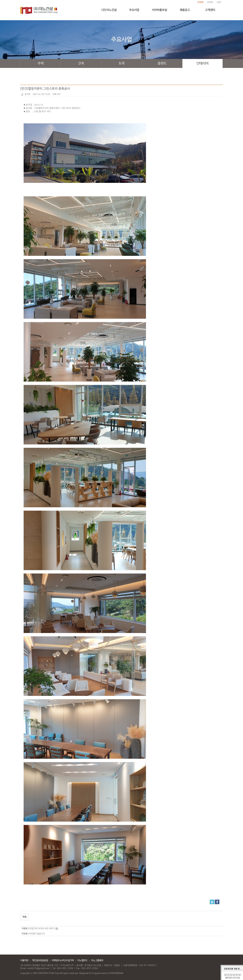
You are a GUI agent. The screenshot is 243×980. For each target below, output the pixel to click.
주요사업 (134, 11)
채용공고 (185, 11)
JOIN (219, 2)
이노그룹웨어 (97, 960)
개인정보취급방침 (40, 960)
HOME (200, 2)
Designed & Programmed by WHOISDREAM (101, 973)
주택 (41, 63)
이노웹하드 (83, 960)
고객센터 (210, 11)
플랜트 (162, 63)
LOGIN (210, 2)
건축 (81, 63)
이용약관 (24, 960)
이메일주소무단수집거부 (63, 960)
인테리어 (202, 63)
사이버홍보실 (159, 11)
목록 (24, 917)
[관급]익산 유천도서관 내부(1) (42, 928)
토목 (122, 63)
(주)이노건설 (109, 11)
